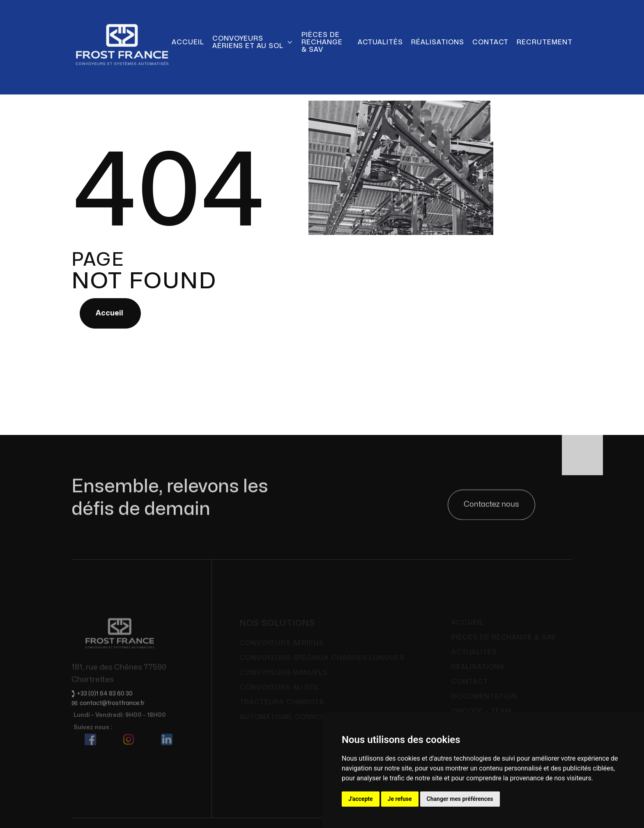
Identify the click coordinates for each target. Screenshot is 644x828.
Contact (491, 42)
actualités (381, 42)
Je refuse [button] (400, 799)
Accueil (188, 42)
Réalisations (438, 42)
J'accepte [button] (361, 799)
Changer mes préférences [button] (460, 799)
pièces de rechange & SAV (322, 42)
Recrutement (545, 42)
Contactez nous (491, 506)
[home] (122, 42)
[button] (253, 42)
